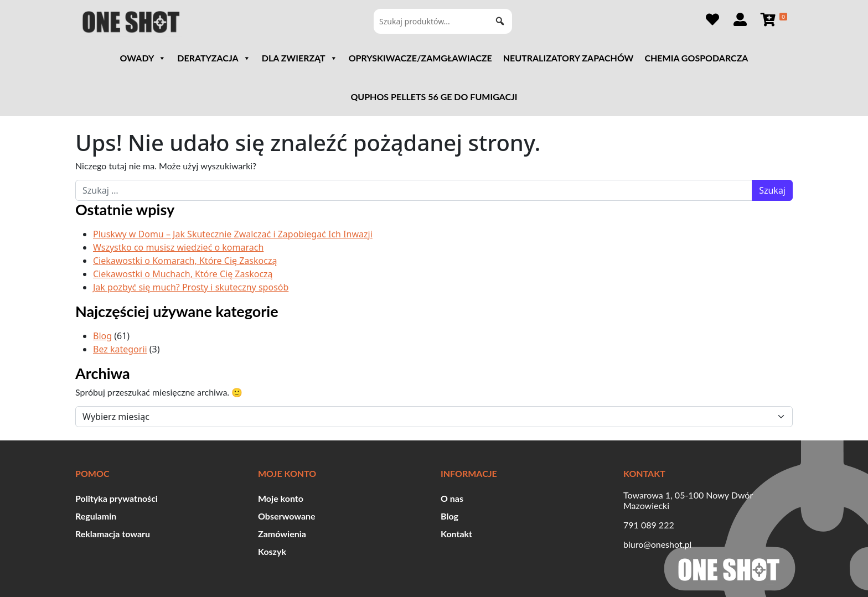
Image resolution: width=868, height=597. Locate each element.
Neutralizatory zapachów (569, 58)
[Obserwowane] (712, 19)
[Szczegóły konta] (740, 19)
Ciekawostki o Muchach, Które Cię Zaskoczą (183, 274)
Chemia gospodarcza (696, 58)
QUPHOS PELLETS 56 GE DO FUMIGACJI (434, 97)
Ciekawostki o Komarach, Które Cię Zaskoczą (185, 261)
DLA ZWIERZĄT (300, 58)
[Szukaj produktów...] (443, 21)
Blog (102, 336)
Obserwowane (287, 516)
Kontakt (456, 534)
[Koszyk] (773, 19)
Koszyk (272, 551)
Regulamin (96, 516)
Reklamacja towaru (113, 534)
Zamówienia (282, 534)
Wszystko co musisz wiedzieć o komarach (178, 247)
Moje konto (281, 498)
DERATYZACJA (214, 58)
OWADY (143, 58)
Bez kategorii (120, 349)
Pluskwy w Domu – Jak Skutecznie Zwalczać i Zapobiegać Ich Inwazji (233, 234)
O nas (452, 498)
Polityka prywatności (117, 498)
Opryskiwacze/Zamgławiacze (420, 58)
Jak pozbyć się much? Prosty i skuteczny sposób (191, 287)
